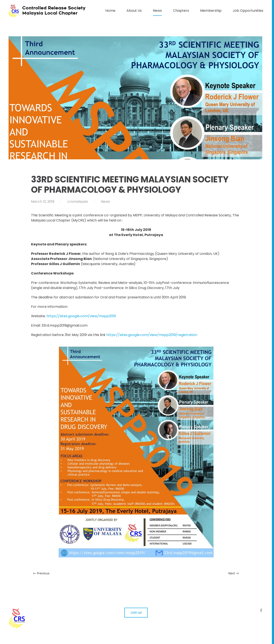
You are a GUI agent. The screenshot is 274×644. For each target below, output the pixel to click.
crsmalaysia (78, 202)
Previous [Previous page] (41, 573)
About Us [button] (134, 11)
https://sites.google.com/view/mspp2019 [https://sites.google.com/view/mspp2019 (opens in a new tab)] (81, 316)
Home (110, 11)
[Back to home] (51, 11)
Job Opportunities (248, 11)
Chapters (181, 11)
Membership (211, 11)
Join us (136, 612)
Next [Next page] (234, 573)
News (157, 11)
